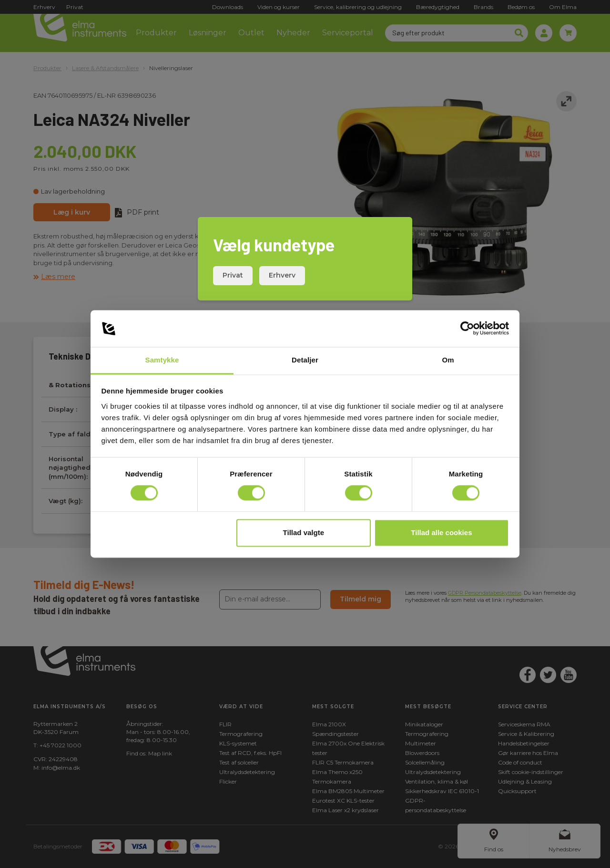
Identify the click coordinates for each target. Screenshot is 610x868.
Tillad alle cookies (441, 532)
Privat (233, 275)
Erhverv (282, 275)
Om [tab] (448, 360)
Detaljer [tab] (305, 360)
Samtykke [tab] (162, 360)
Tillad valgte (304, 532)
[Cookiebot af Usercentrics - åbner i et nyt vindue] (467, 329)
